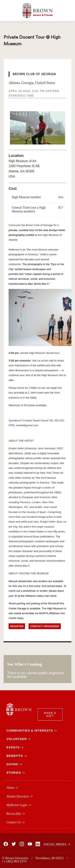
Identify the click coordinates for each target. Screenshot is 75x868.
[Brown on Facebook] (6, 844)
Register (17, 626)
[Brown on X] (14, 844)
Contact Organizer (45, 626)
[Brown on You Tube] (30, 844)
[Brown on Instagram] (22, 844)
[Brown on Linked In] (38, 844)
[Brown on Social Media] (56, 844)
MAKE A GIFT (50, 714)
